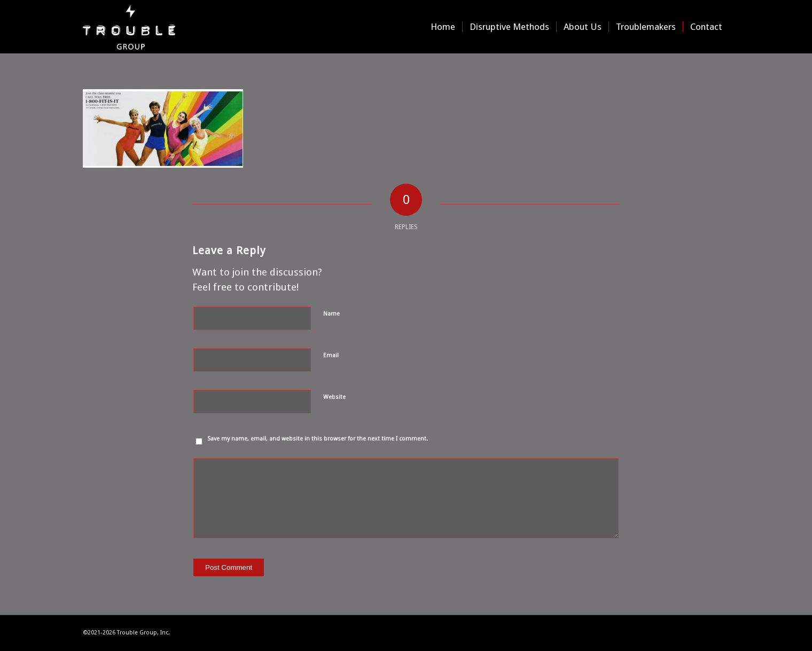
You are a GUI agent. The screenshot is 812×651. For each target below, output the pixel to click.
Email (331, 355)
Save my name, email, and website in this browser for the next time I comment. (318, 439)
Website (334, 397)
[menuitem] (443, 27)
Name (331, 314)
